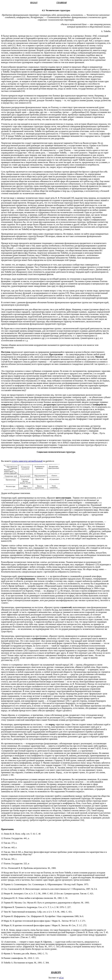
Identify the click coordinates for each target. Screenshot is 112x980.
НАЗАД (34, 3)
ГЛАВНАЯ (62, 3)
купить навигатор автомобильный (27, 461)
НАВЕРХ (56, 972)
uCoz (61, 978)
